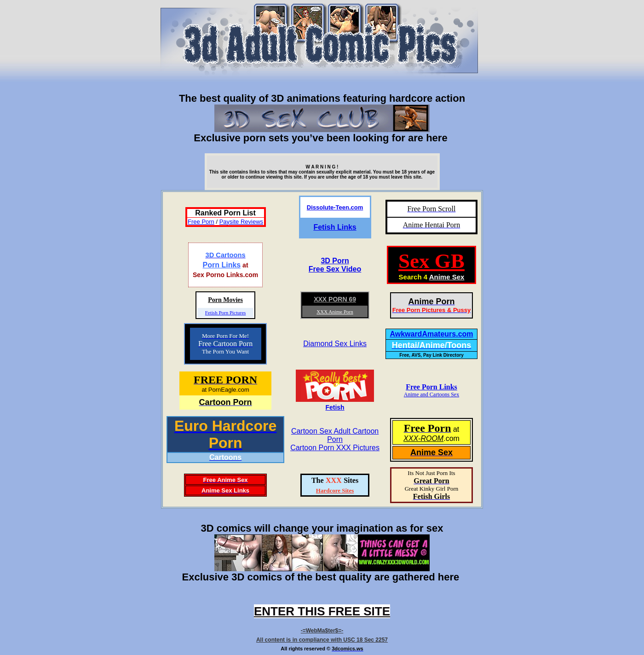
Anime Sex (447, 277)
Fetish (335, 407)
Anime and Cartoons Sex (431, 394)
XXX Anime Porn (335, 312)
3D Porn (335, 261)
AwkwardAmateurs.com (431, 334)
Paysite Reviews (241, 222)
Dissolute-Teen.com (335, 207)
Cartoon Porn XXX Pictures (335, 448)
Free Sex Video (335, 269)
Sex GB (431, 261)
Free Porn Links (431, 387)
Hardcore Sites (335, 490)
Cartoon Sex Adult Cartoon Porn (335, 435)
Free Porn (201, 222)
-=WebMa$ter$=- (322, 631)
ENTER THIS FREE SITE (322, 611)
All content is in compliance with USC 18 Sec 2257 (322, 640)
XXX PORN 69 (335, 299)
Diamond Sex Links (335, 344)
